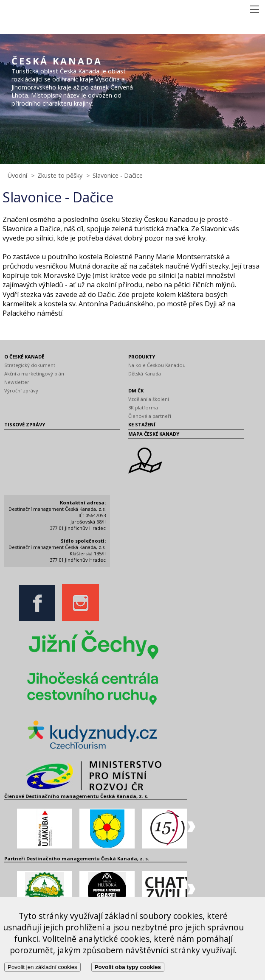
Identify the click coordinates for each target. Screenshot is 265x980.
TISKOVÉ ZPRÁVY (25, 424)
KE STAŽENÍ (142, 424)
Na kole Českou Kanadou (157, 365)
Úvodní (17, 175)
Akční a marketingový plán (34, 374)
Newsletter (17, 382)
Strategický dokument (30, 365)
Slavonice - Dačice (118, 175)
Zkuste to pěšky (60, 175)
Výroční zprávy (21, 391)
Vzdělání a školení (149, 399)
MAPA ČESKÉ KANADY (154, 434)
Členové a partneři (150, 416)
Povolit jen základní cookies (42, 967)
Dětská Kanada (145, 374)
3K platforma (143, 407)
